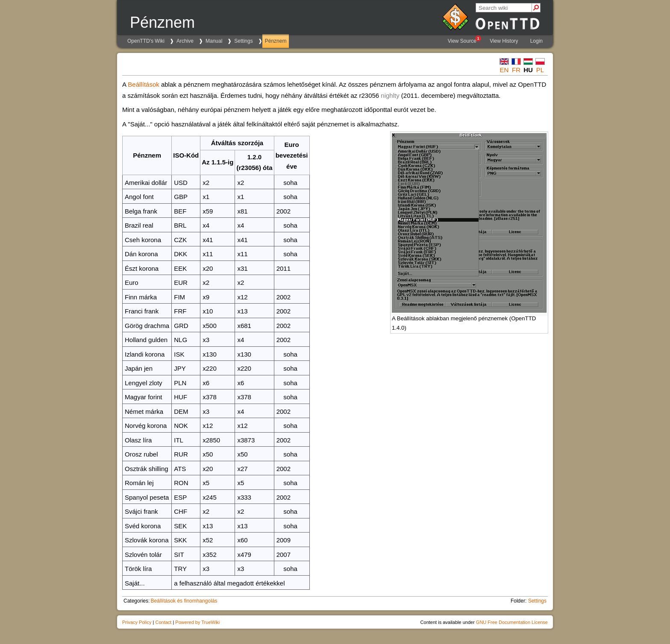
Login (536, 41)
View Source (464, 40)
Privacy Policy (137, 622)
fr (516, 70)
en (504, 70)
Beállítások (143, 84)
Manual (214, 41)
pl (540, 70)
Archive (185, 41)
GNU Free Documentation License (512, 622)
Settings (243, 41)
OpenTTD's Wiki (146, 41)
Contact (163, 622)
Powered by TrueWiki (197, 622)
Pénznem (276, 41)
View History (504, 41)
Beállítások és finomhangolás (184, 601)
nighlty (390, 95)
